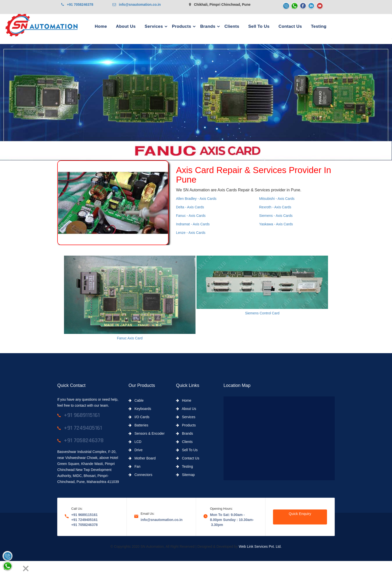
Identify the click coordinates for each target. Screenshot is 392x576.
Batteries (138, 425)
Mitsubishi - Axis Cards (277, 199)
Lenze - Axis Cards (191, 233)
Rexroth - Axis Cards (275, 207)
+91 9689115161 (84, 515)
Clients (232, 26)
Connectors (140, 475)
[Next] (16, 568)
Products (182, 26)
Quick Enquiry (300, 514)
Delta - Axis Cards (190, 207)
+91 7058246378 (77, 5)
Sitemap (185, 475)
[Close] (26, 568)
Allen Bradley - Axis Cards (196, 199)
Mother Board (142, 458)
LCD (135, 442)
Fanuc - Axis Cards (191, 216)
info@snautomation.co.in (137, 5)
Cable (136, 400)
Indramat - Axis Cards (193, 224)
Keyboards (140, 409)
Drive (135, 450)
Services (154, 26)
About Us (126, 26)
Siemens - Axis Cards (276, 216)
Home (101, 26)
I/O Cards (139, 417)
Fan (134, 466)
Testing (319, 26)
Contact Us (290, 26)
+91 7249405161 (84, 520)
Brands (208, 26)
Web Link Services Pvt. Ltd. (260, 546)
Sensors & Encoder (146, 433)
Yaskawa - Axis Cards (276, 224)
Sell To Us (259, 26)
